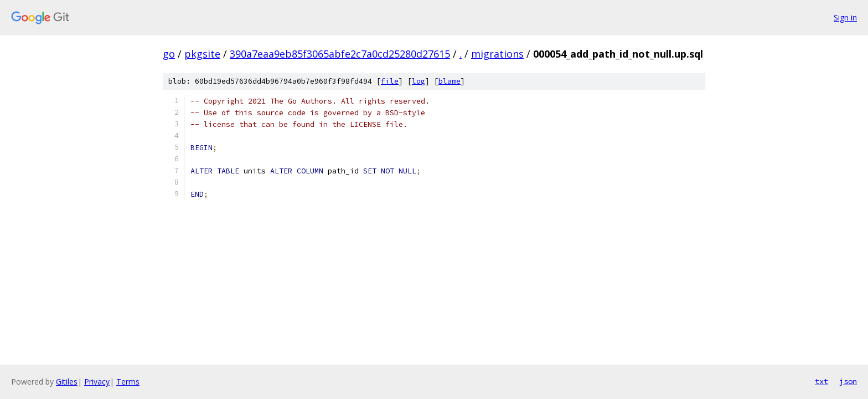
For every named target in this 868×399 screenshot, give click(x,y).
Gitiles (67, 382)
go (169, 54)
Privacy (97, 382)
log (418, 81)
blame (449, 81)
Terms (128, 382)
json (848, 381)
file (390, 81)
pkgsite (202, 54)
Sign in (845, 17)
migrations (497, 54)
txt (821, 381)
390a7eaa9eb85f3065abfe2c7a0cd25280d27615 (340, 54)
